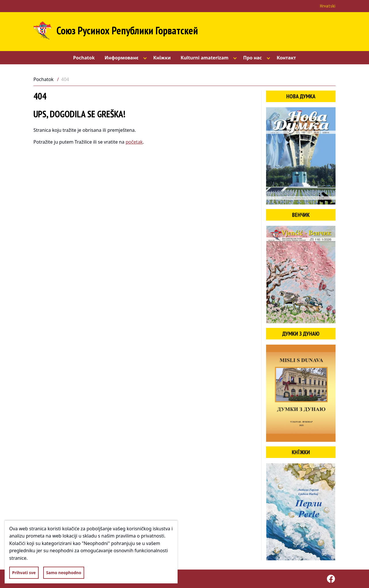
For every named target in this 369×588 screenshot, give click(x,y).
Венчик (301, 215)
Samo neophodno (64, 573)
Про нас (253, 58)
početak (134, 142)
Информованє (122, 58)
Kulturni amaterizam (205, 58)
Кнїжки (162, 58)
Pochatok (84, 58)
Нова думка (301, 96)
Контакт (286, 58)
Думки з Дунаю (301, 334)
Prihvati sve (24, 573)
